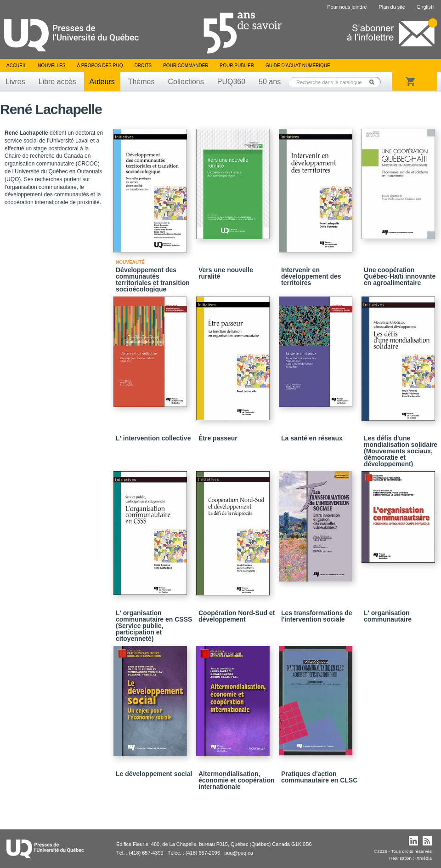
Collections (186, 82)
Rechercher (374, 82)
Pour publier (237, 66)
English (425, 7)
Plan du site (392, 7)
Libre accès (57, 82)
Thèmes (141, 82)
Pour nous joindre (347, 7)
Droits (143, 66)
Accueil (16, 66)
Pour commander (186, 66)
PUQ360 (231, 82)
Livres (15, 82)
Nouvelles (51, 66)
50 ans (270, 82)
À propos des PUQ (100, 66)
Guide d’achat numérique (298, 66)
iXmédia (424, 858)
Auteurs (102, 82)
